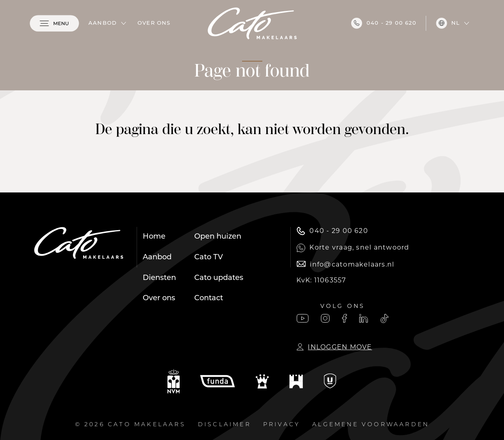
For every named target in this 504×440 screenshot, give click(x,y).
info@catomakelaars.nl (345, 264)
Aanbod (103, 23)
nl (448, 23)
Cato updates (219, 278)
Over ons (154, 23)
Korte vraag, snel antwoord (353, 248)
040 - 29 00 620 (384, 23)
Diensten (159, 278)
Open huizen (218, 237)
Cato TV (209, 257)
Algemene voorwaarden (371, 425)
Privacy (282, 425)
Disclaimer (224, 425)
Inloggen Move (334, 347)
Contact (209, 298)
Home (154, 237)
